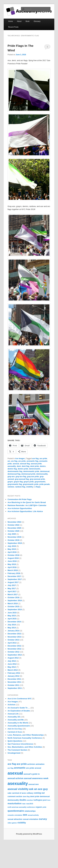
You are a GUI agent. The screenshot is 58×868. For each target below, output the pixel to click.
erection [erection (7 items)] (30, 800)
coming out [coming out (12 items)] (39, 793)
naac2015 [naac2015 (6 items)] (30, 804)
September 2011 (15, 688)
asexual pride (36, 464)
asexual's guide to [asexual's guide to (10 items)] (32, 774)
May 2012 (12, 667)
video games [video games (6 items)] (12, 823)
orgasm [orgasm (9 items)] (39, 807)
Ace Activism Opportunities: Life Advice (25, 511)
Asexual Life (13, 714)
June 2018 (12, 561)
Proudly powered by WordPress (29, 834)
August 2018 (13, 558)
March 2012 (13, 670)
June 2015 (12, 613)
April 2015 (12, 619)
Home (11, 21)
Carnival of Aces (15, 732)
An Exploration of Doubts (19, 711)
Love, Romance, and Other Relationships (26, 735)
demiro (43, 466)
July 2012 (12, 661)
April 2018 (12, 567)
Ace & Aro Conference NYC (20, 699)
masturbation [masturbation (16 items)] (15, 803)
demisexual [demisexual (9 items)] (45, 796)
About (19, 21)
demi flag (25, 466)
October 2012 (13, 652)
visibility (30, 487)
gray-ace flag (21, 477)
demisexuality (42, 474)
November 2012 (14, 649)
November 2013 (14, 637)
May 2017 (12, 588)
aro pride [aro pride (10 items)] (30, 768)
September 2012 (15, 655)
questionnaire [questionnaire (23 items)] (16, 811)
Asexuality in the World (18, 723)
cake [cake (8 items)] (9, 793)
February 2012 (14, 673)
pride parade (45, 484)
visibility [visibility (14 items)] (22, 823)
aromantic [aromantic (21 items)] (20, 768)
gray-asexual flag (22, 479)
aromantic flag (32, 461)
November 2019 (14, 537)
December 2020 (14, 528)
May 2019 (12, 549)
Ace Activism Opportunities (20, 508)
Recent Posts (13, 27)
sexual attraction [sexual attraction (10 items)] (15, 819)
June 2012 (12, 664)
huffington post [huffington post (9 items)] (40, 800)
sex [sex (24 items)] (25, 815)
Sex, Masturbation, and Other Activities (25, 747)
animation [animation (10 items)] (40, 764)
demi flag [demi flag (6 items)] (26, 796)
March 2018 (13, 570)
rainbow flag (20, 487)
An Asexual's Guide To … (19, 708)
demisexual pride (28, 474)
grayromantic (40, 482)
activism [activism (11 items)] (31, 764)
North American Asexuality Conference (25, 738)
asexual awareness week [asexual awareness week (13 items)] (36, 778)
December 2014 (14, 622)
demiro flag (12, 469)
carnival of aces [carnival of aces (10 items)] (19, 793)
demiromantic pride (31, 471)
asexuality (12, 466)
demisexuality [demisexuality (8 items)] (13, 800)
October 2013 (13, 640)
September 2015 (15, 609)
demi (19, 466)
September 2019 (15, 543)
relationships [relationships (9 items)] (30, 811)
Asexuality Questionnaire (19, 726)
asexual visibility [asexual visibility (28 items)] (18, 789)
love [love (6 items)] (49, 800)
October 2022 (13, 525)
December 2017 (14, 576)
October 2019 (13, 540)
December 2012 (14, 646)
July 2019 (12, 546)
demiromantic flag (15, 471)
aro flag (14, 461)
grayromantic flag (15, 484)
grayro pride (29, 482)
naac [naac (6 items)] (24, 804)
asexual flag (25, 464)
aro (9, 461)
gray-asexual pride (37, 479)
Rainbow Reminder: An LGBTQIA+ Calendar (27, 505)
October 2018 (13, 555)
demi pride (35, 466)
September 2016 (15, 600)
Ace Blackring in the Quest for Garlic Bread (27, 502)
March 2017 (13, 594)
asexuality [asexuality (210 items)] (18, 783)
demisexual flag (14, 474)
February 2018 (14, 573)
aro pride (22, 461)
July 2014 (12, 625)
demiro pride (23, 469)
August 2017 (13, 582)
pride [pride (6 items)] (44, 807)
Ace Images (20, 459)
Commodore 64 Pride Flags (20, 499)
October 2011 (13, 685)
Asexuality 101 (14, 717)
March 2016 (13, 603)
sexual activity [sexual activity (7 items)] (33, 815)
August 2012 (13, 658)
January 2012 (13, 676)
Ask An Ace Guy (15, 729)
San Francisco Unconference (20, 744)
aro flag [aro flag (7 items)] (10, 768)
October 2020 (13, 531)
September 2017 (15, 579)
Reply (37, 487)
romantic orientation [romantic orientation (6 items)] (15, 815)
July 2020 (12, 534)
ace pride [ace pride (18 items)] (22, 764)
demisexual (45, 471)
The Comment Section (17, 750)
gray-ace (11, 477)
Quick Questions (15, 741)
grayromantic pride (31, 484)
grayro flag (18, 482)
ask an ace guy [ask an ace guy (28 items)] (38, 789)
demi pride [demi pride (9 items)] (35, 796)
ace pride (43, 459)
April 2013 (12, 643)
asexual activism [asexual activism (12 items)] (15, 778)
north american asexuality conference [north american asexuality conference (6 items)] (21, 807)
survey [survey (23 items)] (43, 819)
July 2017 (12, 585)
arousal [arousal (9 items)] (38, 768)
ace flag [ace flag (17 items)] (12, 764)
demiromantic (35, 469)
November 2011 (14, 682)
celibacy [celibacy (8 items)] (30, 793)
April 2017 (12, 591)
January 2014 (13, 631)
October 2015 (13, 606)
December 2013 (14, 634)
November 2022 (14, 522)
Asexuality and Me (16, 720)
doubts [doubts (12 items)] (23, 800)
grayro (10, 482)
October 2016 (13, 597)
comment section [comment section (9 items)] (15, 796)
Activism (11, 705)
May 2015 (12, 616)
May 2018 (12, 564)
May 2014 (12, 628)
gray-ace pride (33, 477)
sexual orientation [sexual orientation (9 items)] (31, 819)
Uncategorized (14, 753)
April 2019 (12, 552)
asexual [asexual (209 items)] (15, 773)
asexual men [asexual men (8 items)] (34, 784)
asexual (16, 464)
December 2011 (14, 679)
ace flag (35, 459)
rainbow (11, 487)
